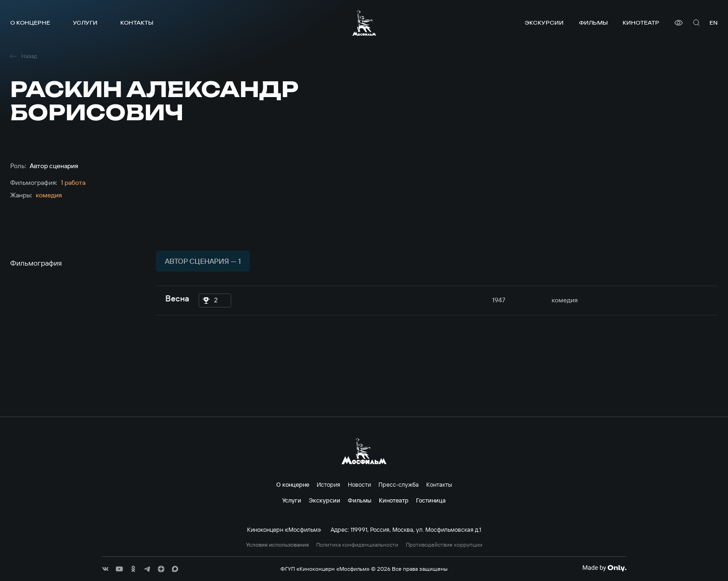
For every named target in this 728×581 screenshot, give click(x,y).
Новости (359, 484)
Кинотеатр (641, 23)
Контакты (137, 23)
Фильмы (593, 23)
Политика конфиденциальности (357, 545)
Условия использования (277, 545)
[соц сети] (105, 569)
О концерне (30, 23)
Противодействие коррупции (444, 545)
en (714, 23)
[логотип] (364, 23)
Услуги (85, 23)
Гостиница (431, 500)
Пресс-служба (399, 484)
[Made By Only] (604, 568)
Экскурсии (544, 23)
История (328, 484)
